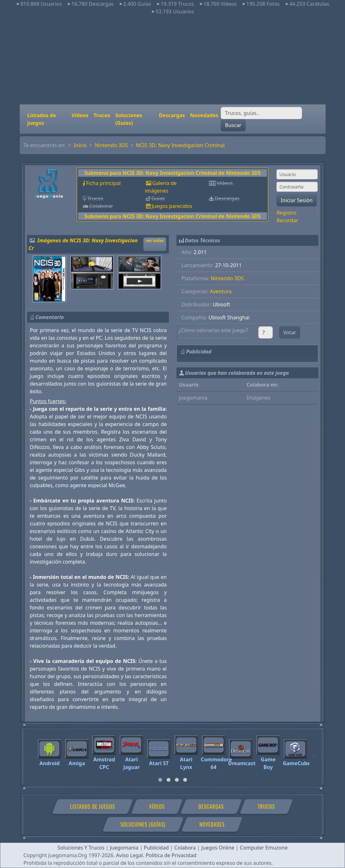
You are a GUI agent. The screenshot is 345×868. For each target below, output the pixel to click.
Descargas (172, 115)
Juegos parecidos (172, 206)
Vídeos (80, 115)
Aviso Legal (129, 855)
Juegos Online (218, 848)
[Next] (314, 754)
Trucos (102, 115)
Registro (286, 213)
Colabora (185, 848)
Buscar (233, 125)
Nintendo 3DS (111, 145)
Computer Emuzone (264, 848)
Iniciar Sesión (297, 200)
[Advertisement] (172, 60)
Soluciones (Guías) (129, 119)
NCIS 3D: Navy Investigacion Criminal (180, 145)
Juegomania (124, 848)
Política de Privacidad (171, 855)
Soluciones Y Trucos (81, 848)
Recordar (287, 220)
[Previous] (31, 754)
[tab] (160, 780)
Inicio (80, 145)
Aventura (221, 291)
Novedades (204, 115)
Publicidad (156, 848)
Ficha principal (103, 183)
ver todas (155, 241)
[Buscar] (261, 113)
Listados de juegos (42, 119)
